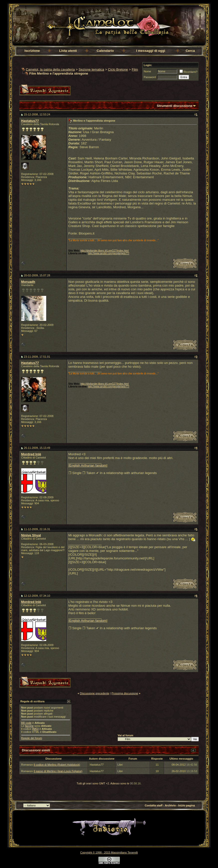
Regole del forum (32, 738)
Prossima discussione (125, 693)
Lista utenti (68, 51)
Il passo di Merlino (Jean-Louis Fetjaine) (58, 771)
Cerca (190, 51)
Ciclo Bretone (118, 69)
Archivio (170, 805)
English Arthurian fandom (88, 465)
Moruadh (28, 282)
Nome (147, 71)
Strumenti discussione (175, 106)
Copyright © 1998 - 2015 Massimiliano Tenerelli (109, 852)
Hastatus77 (30, 121)
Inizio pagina (187, 805)
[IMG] (35, 729)
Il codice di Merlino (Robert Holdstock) (57, 765)
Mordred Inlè (31, 454)
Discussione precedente (95, 693)
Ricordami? (189, 72)
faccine (29, 726)
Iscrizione (32, 51)
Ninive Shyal (31, 535)
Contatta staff (154, 805)
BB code (26, 723)
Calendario (105, 51)
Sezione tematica (91, 69)
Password (150, 77)
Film (135, 69)
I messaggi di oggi (151, 51)
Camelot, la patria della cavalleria (50, 69)
